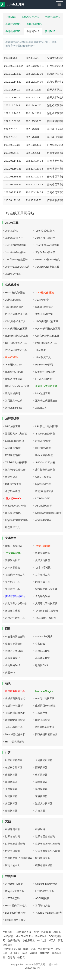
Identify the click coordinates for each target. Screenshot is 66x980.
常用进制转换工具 (15, 618)
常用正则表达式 (14, 401)
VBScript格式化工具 (16, 350)
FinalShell (41, 936)
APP (36, 932)
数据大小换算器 (44, 803)
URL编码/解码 (13, 513)
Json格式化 (11, 231)
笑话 (25, 953)
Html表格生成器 (14, 379)
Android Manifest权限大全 (50, 913)
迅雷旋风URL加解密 (16, 434)
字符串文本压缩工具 (46, 589)
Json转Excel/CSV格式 (17, 267)
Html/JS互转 (12, 357)
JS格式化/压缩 (13, 300)
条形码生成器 (12, 491)
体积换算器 (41, 775)
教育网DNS (33, 31)
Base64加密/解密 (45, 434)
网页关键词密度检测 (46, 734)
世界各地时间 (12, 836)
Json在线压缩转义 (45, 238)
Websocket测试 (44, 637)
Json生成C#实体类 (15, 245)
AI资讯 (57, 932)
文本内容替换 (12, 567)
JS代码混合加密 (14, 307)
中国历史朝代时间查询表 (19, 858)
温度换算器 (41, 789)
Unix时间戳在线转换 (47, 611)
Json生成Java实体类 (47, 245)
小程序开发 (29, 940)
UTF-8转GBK (43, 498)
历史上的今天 (12, 865)
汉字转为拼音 (12, 560)
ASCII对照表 (42, 898)
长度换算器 (11, 789)
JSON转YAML (13, 274)
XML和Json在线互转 (16, 259)
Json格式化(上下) (45, 231)
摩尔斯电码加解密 (45, 470)
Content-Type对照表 (46, 884)
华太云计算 (29, 949)
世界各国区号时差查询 (48, 844)
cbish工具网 (12, 4)
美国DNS (50, 31)
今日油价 (15, 953)
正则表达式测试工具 (46, 386)
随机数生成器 (12, 611)
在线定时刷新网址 (15, 713)
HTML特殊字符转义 (16, 906)
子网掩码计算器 (44, 760)
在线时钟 (40, 829)
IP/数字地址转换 (44, 491)
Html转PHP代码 (44, 365)
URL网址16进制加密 (46, 426)
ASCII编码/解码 (44, 506)
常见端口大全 (43, 906)
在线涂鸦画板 (12, 829)
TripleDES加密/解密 (16, 462)
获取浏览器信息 (14, 644)
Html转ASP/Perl (14, 372)
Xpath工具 (41, 408)
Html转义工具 (43, 357)
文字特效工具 (12, 589)
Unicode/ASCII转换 (16, 506)
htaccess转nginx (44, 691)
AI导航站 (44, 953)
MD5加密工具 (13, 426)
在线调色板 (41, 713)
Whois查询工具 (14, 727)
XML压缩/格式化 (44, 314)
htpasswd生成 (43, 484)
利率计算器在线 (14, 760)
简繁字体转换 (43, 553)
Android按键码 (43, 520)
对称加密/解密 (43, 441)
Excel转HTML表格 (45, 372)
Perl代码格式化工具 (46, 343)
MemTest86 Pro (24, 936)
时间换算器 (11, 796)
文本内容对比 (43, 567)
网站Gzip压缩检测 (15, 720)
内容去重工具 (43, 582)
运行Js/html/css (14, 408)
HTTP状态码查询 (15, 742)
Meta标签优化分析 (15, 734)
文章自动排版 (43, 546)
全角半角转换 (43, 596)
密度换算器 (11, 811)
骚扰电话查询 (24, 932)
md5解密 (8, 936)
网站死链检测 (43, 720)
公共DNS (11, 17)
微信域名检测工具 (15, 691)
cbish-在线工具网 (36, 964)
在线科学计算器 (14, 767)
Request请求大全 (15, 891)
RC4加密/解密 (13, 455)
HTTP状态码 (12, 898)
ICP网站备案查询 (45, 727)
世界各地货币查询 (15, 844)
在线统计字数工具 (15, 575)
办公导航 (46, 932)
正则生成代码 (12, 393)
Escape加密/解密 (15, 441)
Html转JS (41, 350)
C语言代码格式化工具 (47, 336)
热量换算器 (11, 775)
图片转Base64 (13, 498)
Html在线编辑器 (14, 546)
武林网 (33, 953)
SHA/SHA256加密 (45, 462)
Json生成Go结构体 (15, 252)
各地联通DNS (13, 24)
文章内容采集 (13, 553)
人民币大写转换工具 (46, 603)
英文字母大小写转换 (16, 603)
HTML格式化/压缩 (15, 293)
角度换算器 (11, 803)
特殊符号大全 (43, 858)
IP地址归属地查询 (15, 637)
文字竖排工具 (43, 575)
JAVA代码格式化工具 (47, 321)
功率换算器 (41, 782)
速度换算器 (41, 796)
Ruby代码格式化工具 (17, 336)
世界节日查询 (12, 851)
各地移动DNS (34, 24)
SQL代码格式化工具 (16, 329)
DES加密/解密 (43, 448)
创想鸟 (11, 957)
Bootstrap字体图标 (15, 913)
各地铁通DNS (13, 31)
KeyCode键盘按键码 (16, 520)
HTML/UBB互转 (44, 379)
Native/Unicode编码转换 (48, 513)
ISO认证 (42, 940)
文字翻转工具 (12, 582)
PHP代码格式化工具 (16, 314)
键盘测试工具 (12, 527)
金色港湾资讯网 (12, 949)
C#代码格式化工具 (15, 321)
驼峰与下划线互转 (15, 596)
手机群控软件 (45, 949)
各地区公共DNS (30, 17)
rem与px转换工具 (45, 698)
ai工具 (52, 940)
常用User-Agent (14, 884)
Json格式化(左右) (15, 238)
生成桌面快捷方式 (15, 698)
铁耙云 (21, 957)
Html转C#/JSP (13, 365)
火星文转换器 (43, 560)
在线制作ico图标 (14, 706)
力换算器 (40, 811)
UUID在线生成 (43, 477)
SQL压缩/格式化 (44, 307)
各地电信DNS (53, 17)
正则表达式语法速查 (46, 401)
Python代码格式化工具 (48, 329)
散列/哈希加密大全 (15, 470)
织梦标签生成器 (44, 865)
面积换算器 (41, 767)
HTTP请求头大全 (45, 891)
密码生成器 (11, 477)
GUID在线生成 (13, 484)
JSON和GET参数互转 (47, 267)
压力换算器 (11, 782)
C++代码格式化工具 (16, 343)
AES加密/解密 (13, 448)
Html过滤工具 (43, 393)
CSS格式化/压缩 (45, 293)
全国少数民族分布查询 (48, 851)
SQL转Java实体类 (45, 252)
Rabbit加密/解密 (44, 455)
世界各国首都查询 (45, 836)
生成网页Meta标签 (45, 706)
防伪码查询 (14, 940)
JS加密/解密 (42, 300)
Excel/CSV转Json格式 (47, 259)
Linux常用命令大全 (15, 920)
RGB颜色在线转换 (46, 618)
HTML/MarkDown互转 (17, 386)
